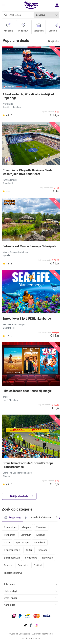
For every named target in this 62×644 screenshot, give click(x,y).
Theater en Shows (13, 573)
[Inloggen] (57, 5)
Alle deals (9, 26)
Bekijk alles (54, 41)
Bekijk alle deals (22, 496)
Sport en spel (22, 543)
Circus (7, 543)
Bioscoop (43, 550)
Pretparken (10, 535)
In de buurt (23, 26)
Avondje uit (40, 543)
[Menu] (3, 5)
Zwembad (41, 527)
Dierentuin (26, 535)
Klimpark (26, 527)
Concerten (23, 565)
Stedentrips (31, 558)
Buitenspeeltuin (12, 558)
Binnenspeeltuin (12, 550)
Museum (41, 535)
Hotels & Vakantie (38, 517)
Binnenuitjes (10, 527)
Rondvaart (48, 558)
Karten (29, 550)
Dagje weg (39, 26)
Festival (38, 565)
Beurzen (8, 565)
